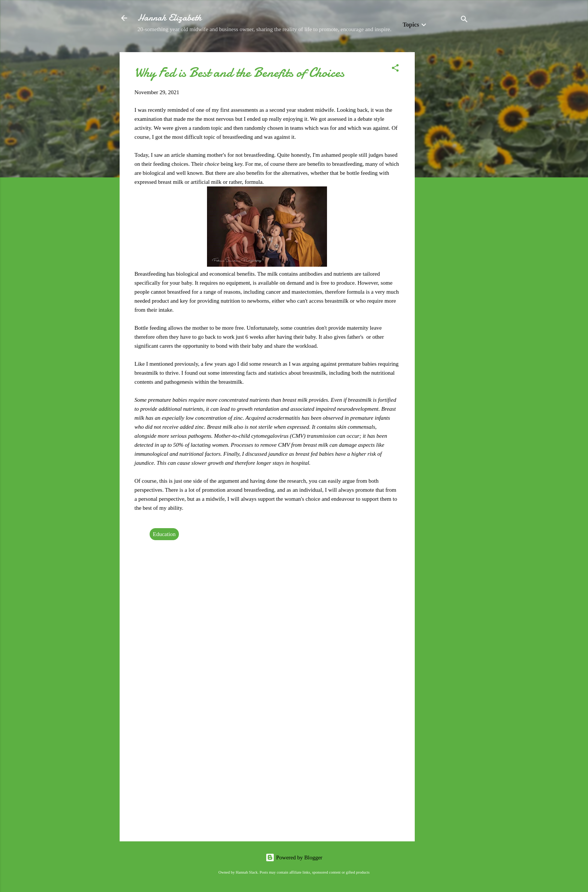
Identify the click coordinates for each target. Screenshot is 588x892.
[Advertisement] (445, 165)
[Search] (464, 20)
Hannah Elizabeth (169, 18)
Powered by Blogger (294, 857)
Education (164, 534)
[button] (395, 69)
